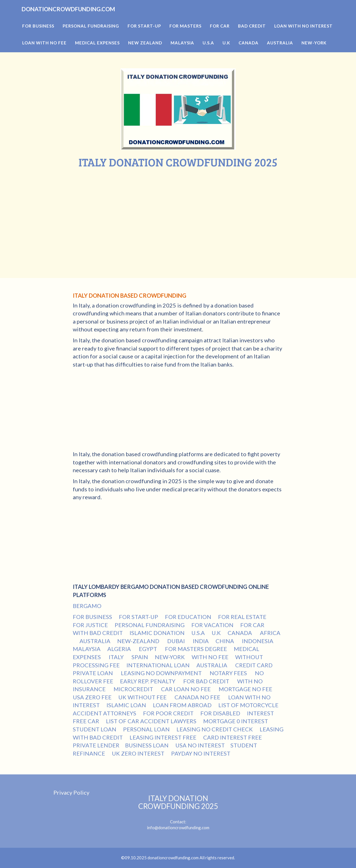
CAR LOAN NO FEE (186, 689)
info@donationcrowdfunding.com (178, 828)
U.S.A (198, 633)
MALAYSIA (87, 649)
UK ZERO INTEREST (138, 753)
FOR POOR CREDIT (168, 713)
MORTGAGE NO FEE (246, 689)
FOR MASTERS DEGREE (196, 649)
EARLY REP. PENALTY (148, 681)
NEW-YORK (170, 657)
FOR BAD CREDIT (207, 681)
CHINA (225, 641)
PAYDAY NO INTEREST (201, 753)
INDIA (201, 641)
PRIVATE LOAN (93, 673)
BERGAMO (87, 606)
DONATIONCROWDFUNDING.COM (88, 17)
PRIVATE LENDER (96, 745)
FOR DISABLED (220, 713)
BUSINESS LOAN (147, 745)
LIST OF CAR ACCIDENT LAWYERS (151, 721)
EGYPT (148, 649)
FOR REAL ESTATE (242, 617)
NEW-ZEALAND (139, 641)
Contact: (178, 809)
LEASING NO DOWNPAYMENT (162, 673)
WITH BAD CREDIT (98, 633)
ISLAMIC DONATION (157, 633)
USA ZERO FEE (92, 697)
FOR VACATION (212, 625)
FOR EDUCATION (188, 617)
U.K (216, 633)
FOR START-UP (139, 617)
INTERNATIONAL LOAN (158, 665)
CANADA (240, 633)
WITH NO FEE (210, 657)
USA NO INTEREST (200, 745)
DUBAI (177, 641)
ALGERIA (120, 649)
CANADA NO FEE (198, 697)
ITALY (117, 657)
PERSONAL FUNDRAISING (150, 625)
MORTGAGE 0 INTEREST (236, 721)
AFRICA (270, 633)
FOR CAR (252, 625)
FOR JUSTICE (90, 625)
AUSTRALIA (95, 641)
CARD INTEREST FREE (233, 737)
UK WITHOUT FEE (143, 697)
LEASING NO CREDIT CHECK (215, 729)
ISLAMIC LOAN (126, 705)
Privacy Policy (71, 792)
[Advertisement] (178, 211)
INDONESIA (258, 641)
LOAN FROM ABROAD (182, 705)
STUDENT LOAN (95, 729)
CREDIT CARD (254, 665)
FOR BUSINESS (92, 617)
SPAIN (140, 657)
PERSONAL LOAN (146, 729)
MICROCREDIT (134, 689)
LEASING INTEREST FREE (163, 737)
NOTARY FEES (229, 673)
